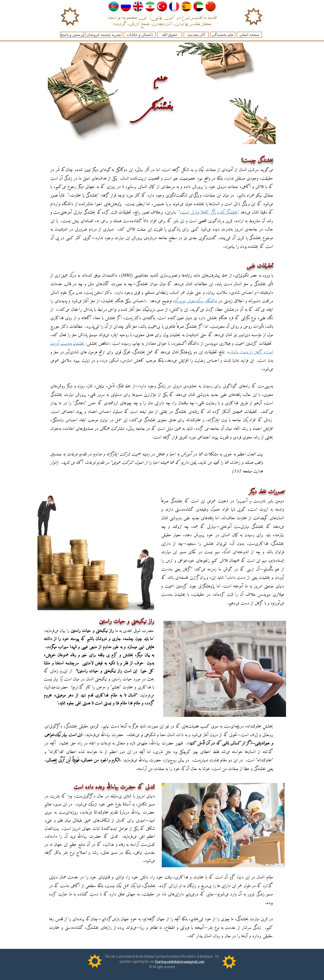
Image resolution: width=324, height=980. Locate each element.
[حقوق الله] (170, 35)
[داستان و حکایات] (140, 35)
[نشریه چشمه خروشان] (104, 35)
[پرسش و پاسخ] (72, 35)
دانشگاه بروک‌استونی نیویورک (196, 301)
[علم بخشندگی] (223, 35)
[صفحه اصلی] (249, 35)
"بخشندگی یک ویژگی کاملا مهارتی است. (209, 212)
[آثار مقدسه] (196, 35)
